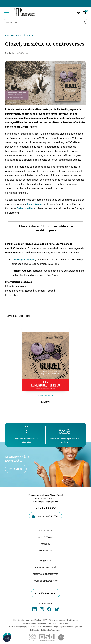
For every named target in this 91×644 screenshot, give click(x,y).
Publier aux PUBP (46, 593)
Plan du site (18, 620)
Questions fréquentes (45, 574)
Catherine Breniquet (24, 259)
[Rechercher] (45, 22)
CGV (45, 620)
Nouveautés (45, 551)
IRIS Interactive (61, 623)
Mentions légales (33, 620)
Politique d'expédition (46, 581)
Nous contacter (48, 516)
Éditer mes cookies (57, 620)
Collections (45, 537)
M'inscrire (16, 469)
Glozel (46, 402)
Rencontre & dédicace (19, 35)
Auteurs (46, 544)
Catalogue (45, 530)
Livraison (45, 561)
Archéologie (45, 396)
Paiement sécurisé (46, 567)
